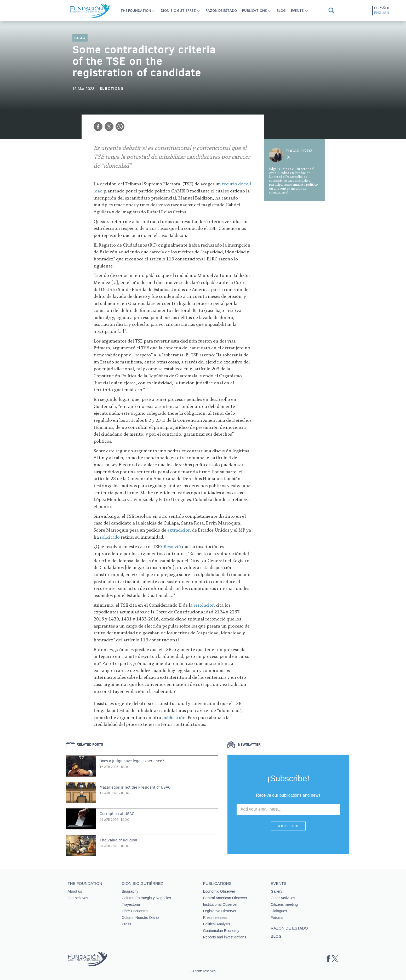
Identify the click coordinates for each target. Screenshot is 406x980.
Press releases (215, 918)
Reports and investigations (224, 937)
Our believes (78, 898)
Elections (112, 89)
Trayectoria (131, 904)
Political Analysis (216, 924)
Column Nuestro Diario (140, 918)
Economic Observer (219, 891)
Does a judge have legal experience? (132, 761)
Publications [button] (255, 10)
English (382, 13)
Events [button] (297, 10)
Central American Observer (225, 898)
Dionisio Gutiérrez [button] (178, 10)
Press (127, 924)
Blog (281, 10)
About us (75, 891)
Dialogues (279, 911)
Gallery (276, 891)
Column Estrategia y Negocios (146, 898)
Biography (130, 891)
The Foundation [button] (136, 10)
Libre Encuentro (135, 911)
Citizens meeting (284, 904)
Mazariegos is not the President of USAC (135, 787)
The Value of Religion (118, 840)
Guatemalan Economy (221, 931)
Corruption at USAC (117, 814)
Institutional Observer (220, 904)
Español (382, 8)
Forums (277, 918)
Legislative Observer (220, 911)
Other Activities (283, 898)
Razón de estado (221, 10)
